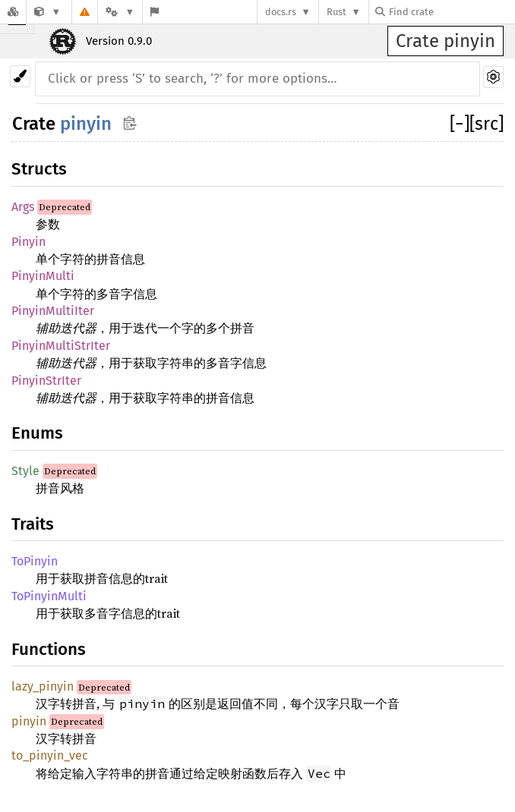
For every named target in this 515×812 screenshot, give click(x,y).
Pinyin (28, 242)
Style (25, 471)
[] (460, 124)
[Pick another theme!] (20, 76)
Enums (37, 433)
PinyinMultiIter (53, 311)
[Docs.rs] (13, 12)
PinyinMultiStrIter (61, 346)
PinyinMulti (43, 276)
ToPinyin (35, 561)
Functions (49, 649)
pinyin (86, 124)
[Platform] (120, 12)
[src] (487, 124)
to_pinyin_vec (50, 755)
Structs (39, 169)
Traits (33, 524)
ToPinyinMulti (49, 596)
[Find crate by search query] (451, 12)
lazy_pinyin (43, 686)
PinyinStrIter (46, 381)
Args (23, 207)
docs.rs (281, 12)
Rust (336, 12)
